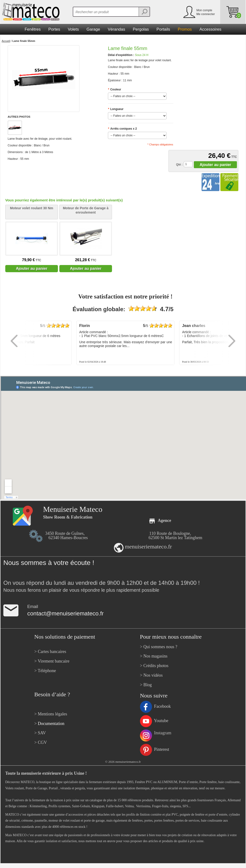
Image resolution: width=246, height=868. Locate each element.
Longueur (116, 109)
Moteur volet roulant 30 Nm (32, 208)
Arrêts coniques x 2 (122, 129)
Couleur (115, 89)
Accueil (6, 41)
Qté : (179, 165)
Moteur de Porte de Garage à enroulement (86, 210)
